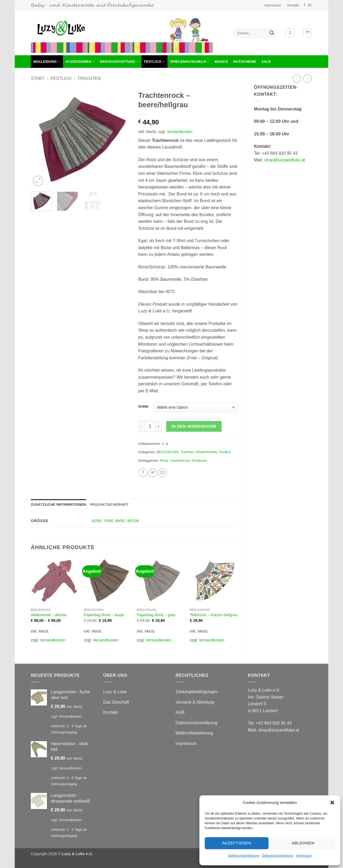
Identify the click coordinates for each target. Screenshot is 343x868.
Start (38, 78)
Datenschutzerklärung (244, 856)
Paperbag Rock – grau (156, 615)
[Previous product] (307, 78)
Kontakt (293, 5)
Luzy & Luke (115, 692)
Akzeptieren (236, 843)
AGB (180, 712)
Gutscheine (245, 62)
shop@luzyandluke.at (285, 160)
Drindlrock (199, 461)
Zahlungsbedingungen (197, 692)
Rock (164, 461)
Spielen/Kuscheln (190, 62)
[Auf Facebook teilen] (143, 473)
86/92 (120, 521)
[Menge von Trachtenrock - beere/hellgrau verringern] (141, 426)
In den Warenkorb (194, 426)
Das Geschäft (116, 702)
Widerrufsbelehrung (194, 733)
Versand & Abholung (195, 702)
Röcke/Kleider (206, 452)
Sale (266, 62)
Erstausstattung (119, 62)
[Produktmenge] (150, 426)
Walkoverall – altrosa (49, 615)
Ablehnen (303, 843)
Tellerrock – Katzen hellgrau (214, 615)
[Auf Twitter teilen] (153, 473)
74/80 (108, 521)
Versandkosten (180, 132)
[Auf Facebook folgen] (304, 5)
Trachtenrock (180, 461)
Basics (221, 62)
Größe (143, 407)
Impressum (304, 856)
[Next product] (297, 78)
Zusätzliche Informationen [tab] (58, 505)
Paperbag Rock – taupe (104, 615)
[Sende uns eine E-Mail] (310, 5)
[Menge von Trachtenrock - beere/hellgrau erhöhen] (159, 426)
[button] (332, 803)
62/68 (96, 521)
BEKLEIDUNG (47, 62)
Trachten (89, 78)
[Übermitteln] (272, 33)
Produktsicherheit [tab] (109, 505)
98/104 (133, 521)
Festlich (154, 62)
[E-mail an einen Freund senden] (163, 473)
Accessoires (80, 62)
